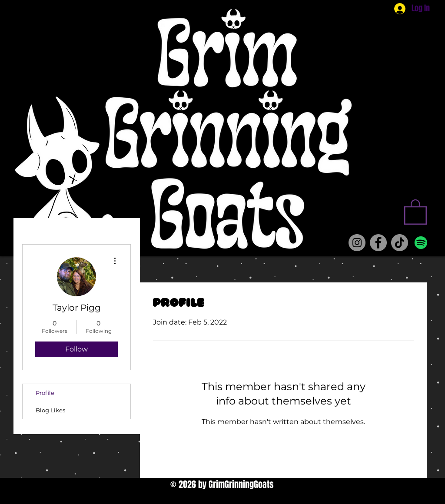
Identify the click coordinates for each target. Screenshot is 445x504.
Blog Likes (50, 410)
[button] (415, 211)
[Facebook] (378, 243)
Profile (45, 393)
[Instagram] (357, 243)
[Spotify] (421, 243)
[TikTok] (400, 243)
